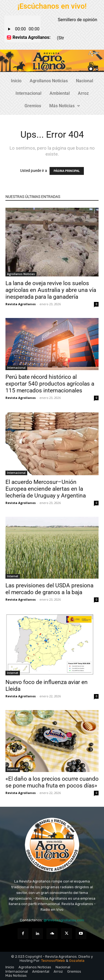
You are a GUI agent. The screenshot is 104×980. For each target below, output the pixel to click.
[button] (65, 106)
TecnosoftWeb (53, 961)
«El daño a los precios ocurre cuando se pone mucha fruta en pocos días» (52, 782)
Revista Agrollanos (21, 304)
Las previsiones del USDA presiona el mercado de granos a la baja (49, 589)
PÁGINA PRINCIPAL (67, 171)
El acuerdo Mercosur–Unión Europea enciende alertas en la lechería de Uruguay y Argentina (46, 489)
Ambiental (60, 93)
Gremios (33, 106)
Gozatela (77, 961)
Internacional (28, 93)
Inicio (16, 81)
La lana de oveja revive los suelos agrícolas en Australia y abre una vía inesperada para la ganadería (51, 290)
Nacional (85, 81)
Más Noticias (65, 106)
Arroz (83, 93)
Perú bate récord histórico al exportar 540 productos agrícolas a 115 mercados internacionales (50, 384)
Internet (13, 576)
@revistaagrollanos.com (64, 920)
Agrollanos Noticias (49, 81)
